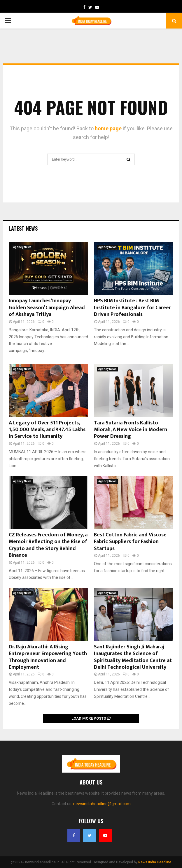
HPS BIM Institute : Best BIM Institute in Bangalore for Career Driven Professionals (132, 308)
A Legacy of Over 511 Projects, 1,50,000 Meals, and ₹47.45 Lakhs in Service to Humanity (47, 430)
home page (108, 128)
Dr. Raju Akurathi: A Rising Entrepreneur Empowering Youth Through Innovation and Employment (48, 657)
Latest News (23, 228)
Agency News (22, 247)
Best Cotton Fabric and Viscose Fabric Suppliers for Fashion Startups (130, 542)
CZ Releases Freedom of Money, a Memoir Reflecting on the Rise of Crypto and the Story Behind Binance (48, 545)
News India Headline (155, 862)
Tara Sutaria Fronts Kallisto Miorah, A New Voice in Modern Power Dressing (131, 430)
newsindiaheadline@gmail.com (102, 804)
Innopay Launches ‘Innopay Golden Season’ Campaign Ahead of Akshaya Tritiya (47, 308)
